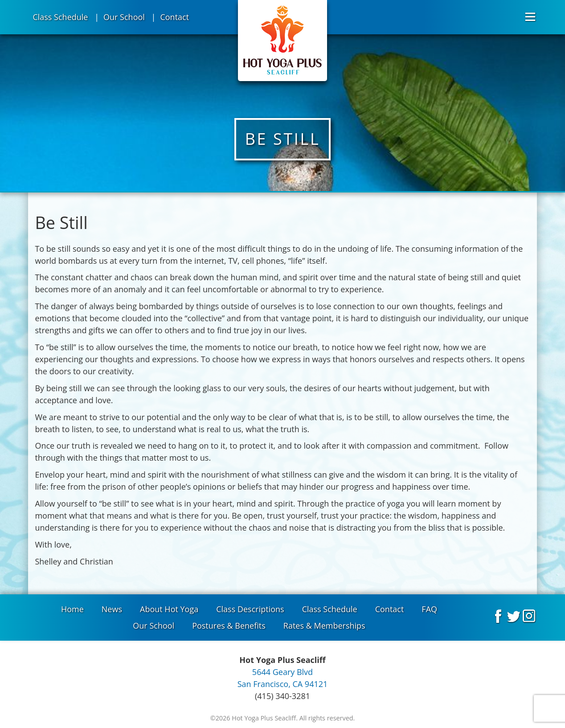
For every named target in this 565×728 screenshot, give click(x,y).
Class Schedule (60, 17)
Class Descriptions (250, 609)
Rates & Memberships (324, 626)
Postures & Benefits (229, 626)
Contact (174, 17)
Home (72, 609)
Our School (124, 17)
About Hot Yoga (169, 609)
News (112, 609)
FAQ (429, 609)
